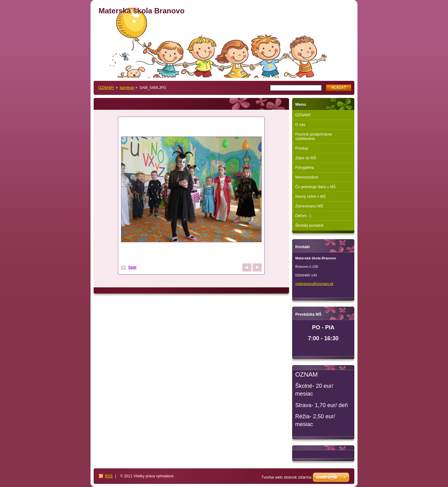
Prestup (302, 148)
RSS (109, 476)
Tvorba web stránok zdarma (286, 477)
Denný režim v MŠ (310, 197)
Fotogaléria (305, 168)
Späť (133, 267)
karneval (127, 88)
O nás (300, 125)
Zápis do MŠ (306, 158)
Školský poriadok (309, 225)
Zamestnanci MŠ (309, 206)
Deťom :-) (303, 216)
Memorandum (307, 177)
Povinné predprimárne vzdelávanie (314, 137)
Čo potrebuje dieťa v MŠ (315, 187)
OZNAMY (106, 88)
